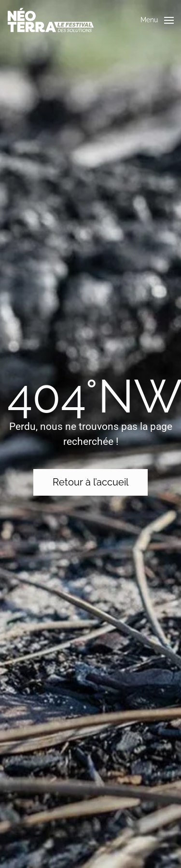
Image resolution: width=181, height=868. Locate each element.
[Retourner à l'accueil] (51, 20)
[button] (157, 20)
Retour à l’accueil (90, 482)
